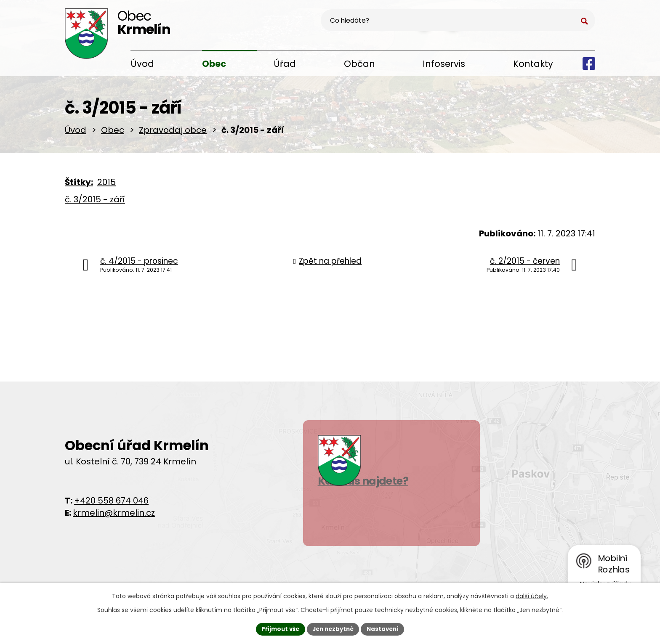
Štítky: (79, 185)
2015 (106, 185)
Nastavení (386, 628)
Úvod (142, 64)
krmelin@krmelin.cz (114, 516)
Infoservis (444, 64)
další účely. (532, 595)
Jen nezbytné (333, 628)
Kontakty (533, 64)
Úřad (285, 64)
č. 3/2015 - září (95, 202)
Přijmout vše (278, 628)
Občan (359, 64)
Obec (214, 64)
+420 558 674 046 (111, 504)
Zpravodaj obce (173, 133)
